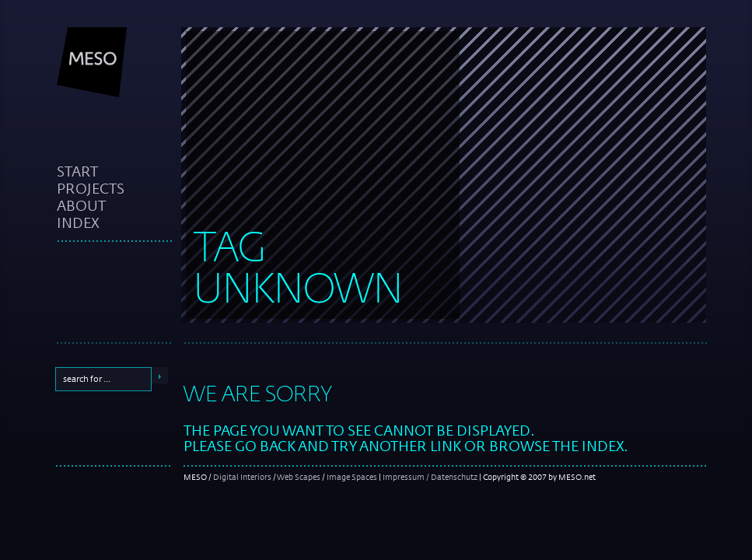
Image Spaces (352, 477)
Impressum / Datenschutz (430, 477)
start (77, 171)
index (78, 222)
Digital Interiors (242, 477)
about (81, 205)
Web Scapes (299, 477)
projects (91, 188)
